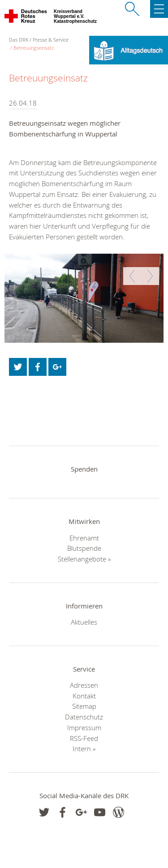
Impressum (84, 728)
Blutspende (84, 548)
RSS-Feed (84, 738)
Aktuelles (84, 622)
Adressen (84, 685)
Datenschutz (84, 717)
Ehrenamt (84, 538)
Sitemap (84, 706)
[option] (84, 298)
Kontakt (84, 696)
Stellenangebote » (84, 559)
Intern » (84, 749)
